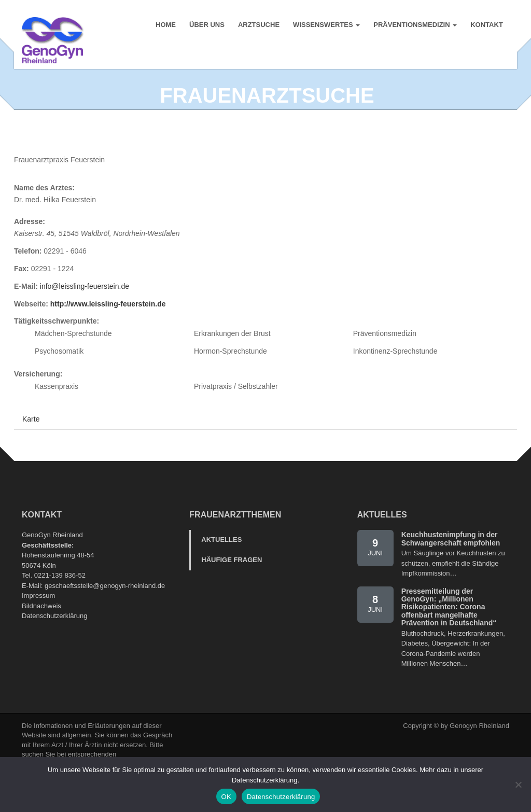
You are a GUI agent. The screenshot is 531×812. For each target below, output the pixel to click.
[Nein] (518, 785)
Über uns (206, 26)
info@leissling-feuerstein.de (85, 314)
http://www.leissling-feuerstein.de (108, 331)
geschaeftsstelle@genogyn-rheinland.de (105, 613)
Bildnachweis (41, 633)
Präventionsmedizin (415, 26)
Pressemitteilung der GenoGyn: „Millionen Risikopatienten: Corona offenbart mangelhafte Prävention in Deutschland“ (449, 635)
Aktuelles (221, 567)
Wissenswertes (326, 26)
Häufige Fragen (232, 587)
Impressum (38, 623)
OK (226, 797)
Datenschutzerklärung (54, 643)
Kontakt (486, 26)
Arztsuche (258, 26)
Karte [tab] (31, 446)
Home (165, 26)
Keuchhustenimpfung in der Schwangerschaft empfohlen (451, 566)
